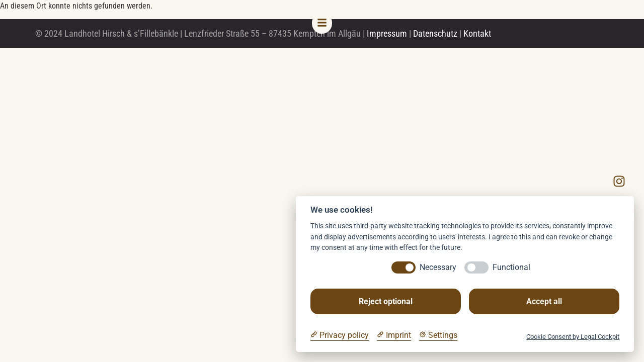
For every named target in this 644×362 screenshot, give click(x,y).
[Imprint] (394, 335)
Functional (511, 267)
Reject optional (386, 301)
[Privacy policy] (340, 335)
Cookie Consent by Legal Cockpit (573, 337)
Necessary (438, 267)
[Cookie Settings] (438, 335)
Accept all (544, 301)
